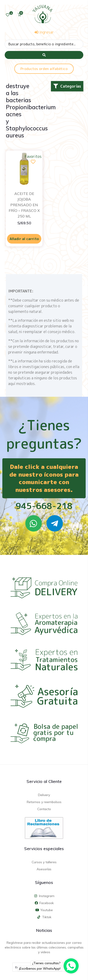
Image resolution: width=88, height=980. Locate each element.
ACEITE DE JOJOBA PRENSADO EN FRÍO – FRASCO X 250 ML (24, 205)
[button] (67, 86)
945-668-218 (44, 506)
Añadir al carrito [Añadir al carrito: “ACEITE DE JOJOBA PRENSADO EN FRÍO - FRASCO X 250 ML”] (24, 239)
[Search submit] (44, 55)
